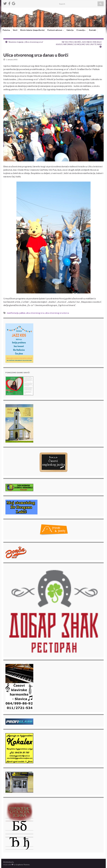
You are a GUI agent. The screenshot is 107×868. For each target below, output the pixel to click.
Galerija (70, 30)
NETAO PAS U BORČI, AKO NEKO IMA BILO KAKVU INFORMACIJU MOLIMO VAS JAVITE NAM (79, 43)
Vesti (15, 30)
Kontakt (93, 30)
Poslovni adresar (55, 30)
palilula (22, 313)
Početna (6, 30)
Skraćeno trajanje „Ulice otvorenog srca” (26, 42)
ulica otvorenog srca (35, 313)
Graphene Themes (23, 865)
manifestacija (13, 313)
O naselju (81, 30)
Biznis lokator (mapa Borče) (32, 30)
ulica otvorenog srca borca (57, 313)
